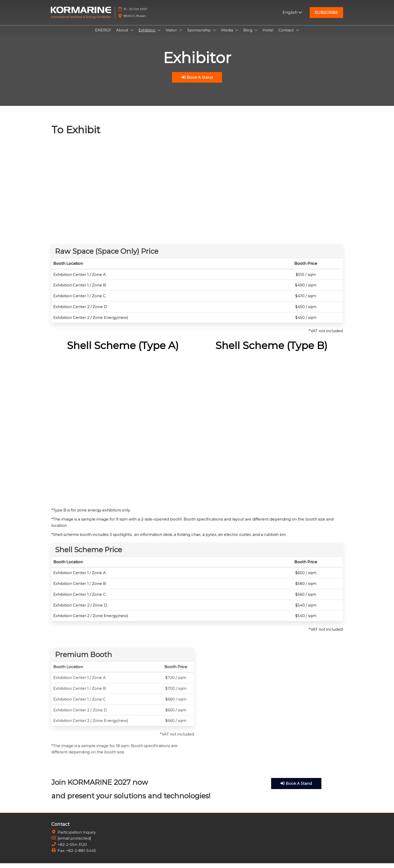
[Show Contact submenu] (298, 35)
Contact (287, 35)
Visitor (172, 35)
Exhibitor (147, 35)
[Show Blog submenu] (256, 35)
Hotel (268, 35)
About (123, 35)
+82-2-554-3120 (72, 849)
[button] (326, 17)
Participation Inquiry (77, 837)
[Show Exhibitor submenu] (159, 35)
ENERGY (103, 35)
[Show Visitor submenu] (181, 35)
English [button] (292, 17)
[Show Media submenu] (237, 35)
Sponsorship (200, 35)
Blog (248, 35)
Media (228, 35)
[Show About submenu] (132, 35)
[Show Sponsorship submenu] (215, 35)
